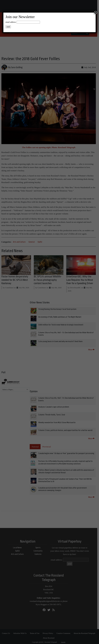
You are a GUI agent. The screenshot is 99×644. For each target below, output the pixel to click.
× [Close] (96, 13)
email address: (11, 22)
